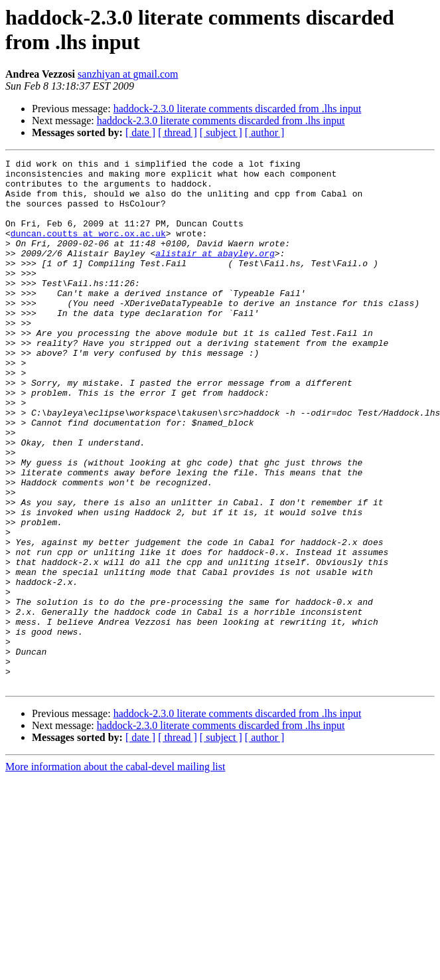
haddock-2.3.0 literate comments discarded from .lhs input (238, 109)
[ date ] (140, 132)
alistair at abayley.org (215, 273)
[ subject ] (221, 132)
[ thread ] (178, 132)
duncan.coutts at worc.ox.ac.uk (88, 249)
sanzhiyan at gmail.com (128, 74)
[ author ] (265, 132)
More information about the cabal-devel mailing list (115, 872)
